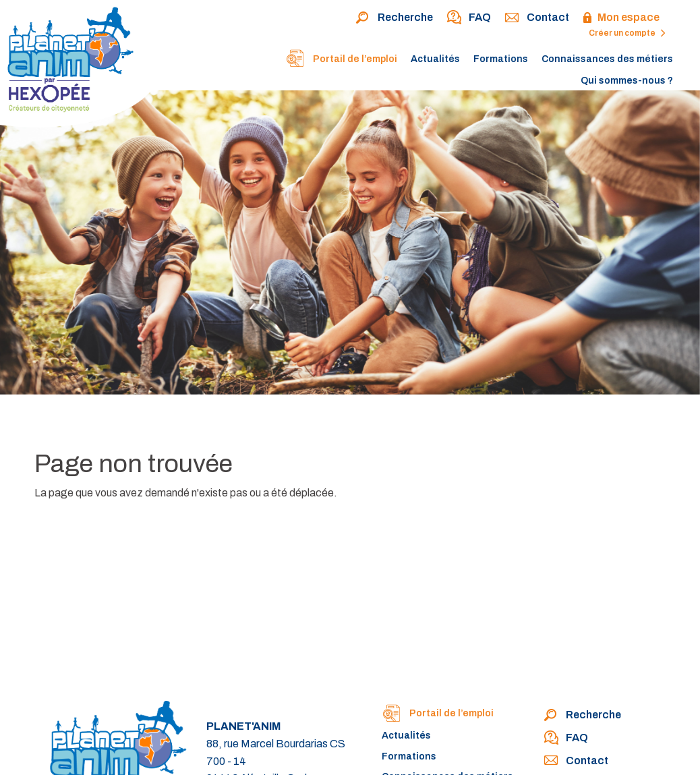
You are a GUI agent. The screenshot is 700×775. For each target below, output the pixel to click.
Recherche (394, 18)
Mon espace (621, 18)
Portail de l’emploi (341, 60)
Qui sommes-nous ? (627, 81)
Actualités (435, 59)
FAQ (469, 18)
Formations (501, 59)
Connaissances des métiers (607, 59)
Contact (537, 18)
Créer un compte (627, 33)
